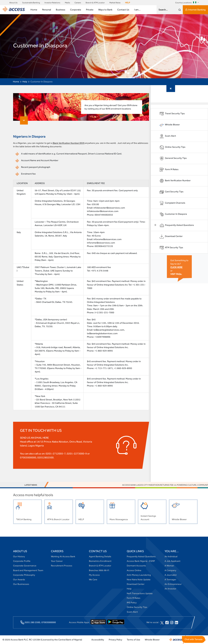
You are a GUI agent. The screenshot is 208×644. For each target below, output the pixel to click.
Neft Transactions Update (140, 594)
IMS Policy (132, 603)
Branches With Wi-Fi (99, 570)
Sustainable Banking (31, 3)
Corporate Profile (22, 561)
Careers (78, 3)
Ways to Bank (105, 10)
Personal (47, 10)
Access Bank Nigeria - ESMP (141, 561)
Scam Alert (132, 612)
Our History (19, 557)
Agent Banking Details (100, 557)
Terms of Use (133, 640)
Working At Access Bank (63, 557)
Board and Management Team (28, 570)
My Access (94, 575)
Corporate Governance (25, 566)
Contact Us (123, 10)
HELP (128, 3)
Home (34, 10)
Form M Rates (134, 598)
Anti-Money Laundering (139, 575)
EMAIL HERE (42, 438)
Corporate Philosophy (24, 575)
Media (67, 3)
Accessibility (98, 640)
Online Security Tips (137, 607)
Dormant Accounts (136, 566)
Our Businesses (21, 584)
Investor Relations (52, 3)
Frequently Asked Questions (141, 557)
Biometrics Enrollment (100, 561)
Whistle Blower (152, 640)
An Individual (171, 557)
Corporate (76, 10)
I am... (137, 10)
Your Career (57, 561)
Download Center (136, 584)
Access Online (134, 570)
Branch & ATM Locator (95, 3)
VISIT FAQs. (177, 274)
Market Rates (115, 3)
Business (61, 10)
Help (25, 82)
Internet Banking (195, 10)
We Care (93, 580)
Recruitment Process (62, 566)
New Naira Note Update (139, 580)
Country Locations (186, 3)
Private (90, 10)
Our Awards (19, 580)
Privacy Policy (115, 640)
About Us (13, 3)
